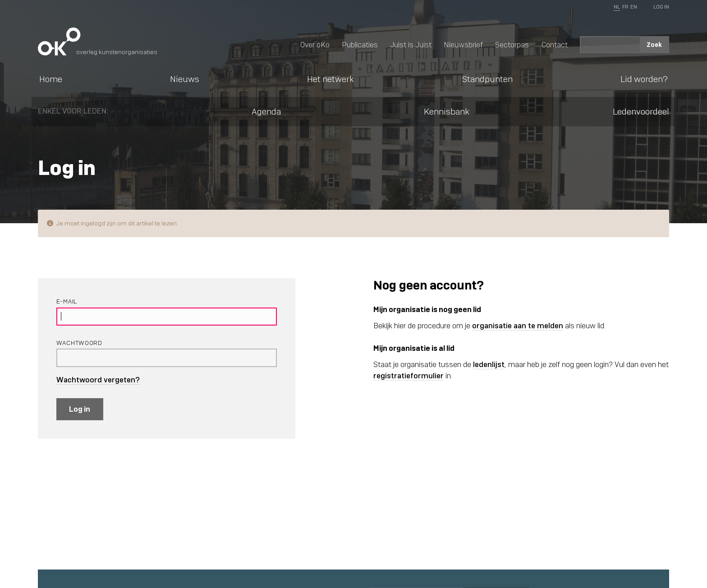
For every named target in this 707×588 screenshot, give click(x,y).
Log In (661, 7)
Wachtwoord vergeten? (98, 380)
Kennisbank (447, 111)
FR (625, 7)
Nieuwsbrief (463, 45)
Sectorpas (512, 45)
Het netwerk (331, 79)
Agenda (266, 111)
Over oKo (315, 45)
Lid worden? (644, 79)
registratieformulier (409, 376)
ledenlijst (489, 365)
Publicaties (360, 45)
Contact (555, 45)
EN (634, 7)
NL (617, 7)
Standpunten (487, 79)
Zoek (654, 44)
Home (51, 79)
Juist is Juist (411, 45)
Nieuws (185, 79)
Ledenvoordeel (641, 111)
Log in (80, 409)
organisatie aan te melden (518, 326)
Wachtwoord (79, 343)
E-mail (67, 301)
